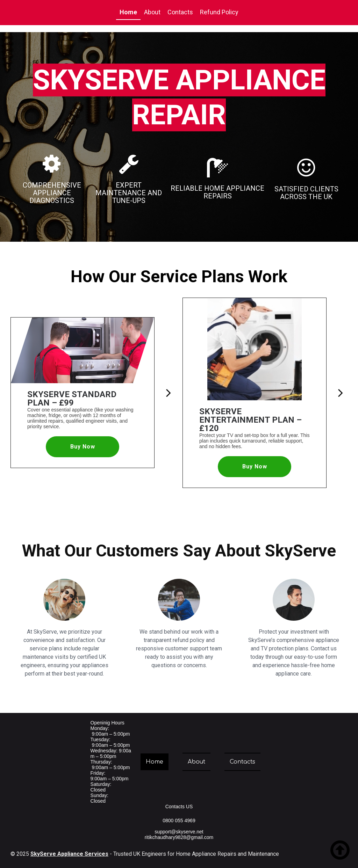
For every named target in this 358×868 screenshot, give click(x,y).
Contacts (180, 12)
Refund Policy (219, 12)
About (152, 12)
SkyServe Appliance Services (69, 854)
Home (128, 12)
